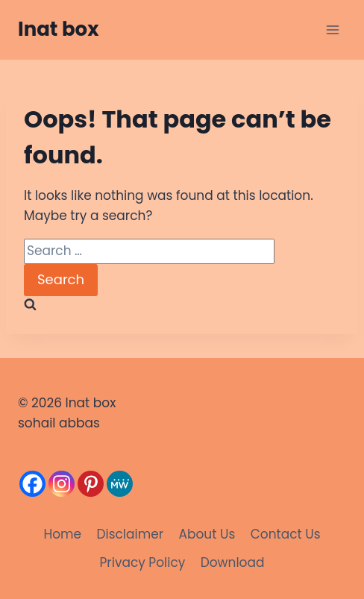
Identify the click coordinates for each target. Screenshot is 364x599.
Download (233, 562)
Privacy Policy (143, 562)
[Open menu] (332, 29)
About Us (207, 534)
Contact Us (286, 534)
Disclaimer (130, 534)
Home (62, 534)
